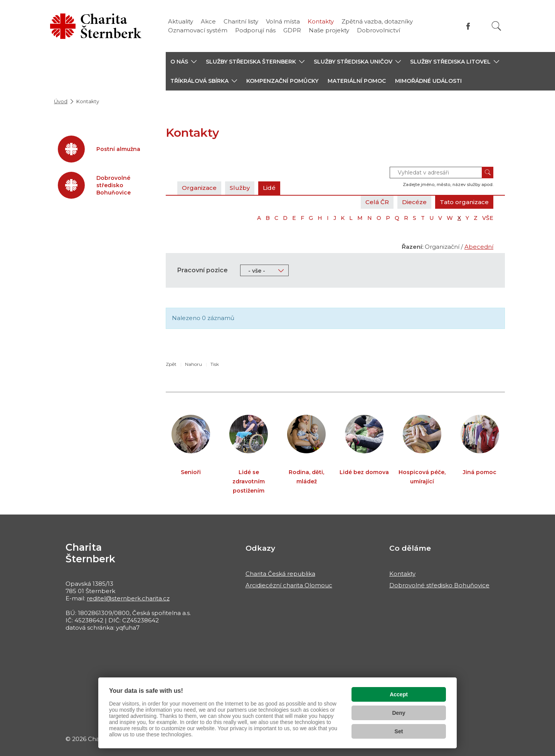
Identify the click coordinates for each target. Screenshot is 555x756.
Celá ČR (377, 202)
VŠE (488, 218)
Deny (399, 713)
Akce (208, 21)
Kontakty (321, 21)
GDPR (292, 30)
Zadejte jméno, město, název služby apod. (448, 184)
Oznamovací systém (198, 30)
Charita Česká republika (280, 574)
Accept (399, 694)
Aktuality (181, 21)
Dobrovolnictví (378, 30)
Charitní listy (241, 21)
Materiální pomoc (357, 81)
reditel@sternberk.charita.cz (128, 598)
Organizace (199, 188)
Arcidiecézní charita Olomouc (289, 585)
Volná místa (283, 21)
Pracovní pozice (203, 270)
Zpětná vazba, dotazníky (377, 21)
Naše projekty (329, 30)
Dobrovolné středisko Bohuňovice (439, 585)
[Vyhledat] (496, 26)
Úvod (61, 101)
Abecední (479, 247)
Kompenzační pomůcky (282, 81)
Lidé (269, 188)
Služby (240, 188)
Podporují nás (255, 30)
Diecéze (414, 202)
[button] (183, 62)
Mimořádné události (428, 81)
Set (399, 731)
